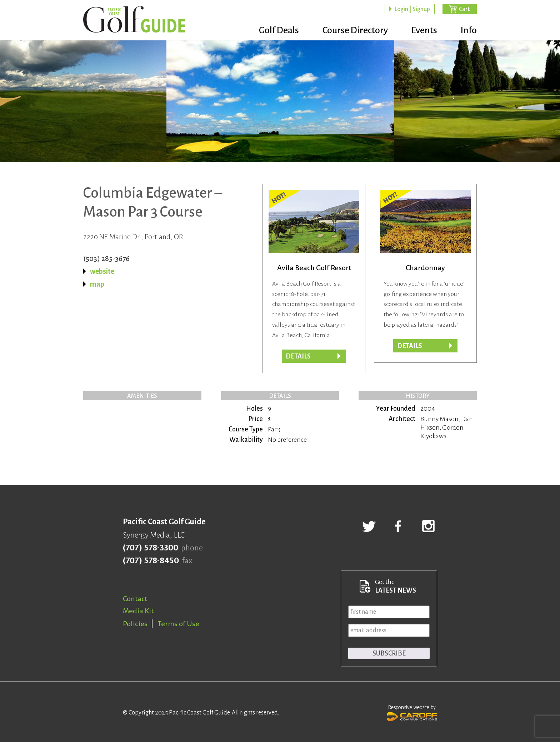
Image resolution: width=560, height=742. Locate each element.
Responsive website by (412, 712)
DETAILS (410, 346)
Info (469, 30)
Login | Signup (412, 9)
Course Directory (355, 30)
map (97, 284)
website (102, 271)
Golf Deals (279, 30)
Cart (464, 9)
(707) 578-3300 (151, 548)
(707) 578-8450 (151, 561)
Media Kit (138, 611)
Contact (135, 599)
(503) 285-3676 (106, 258)
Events (424, 30)
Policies (135, 624)
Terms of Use (179, 624)
